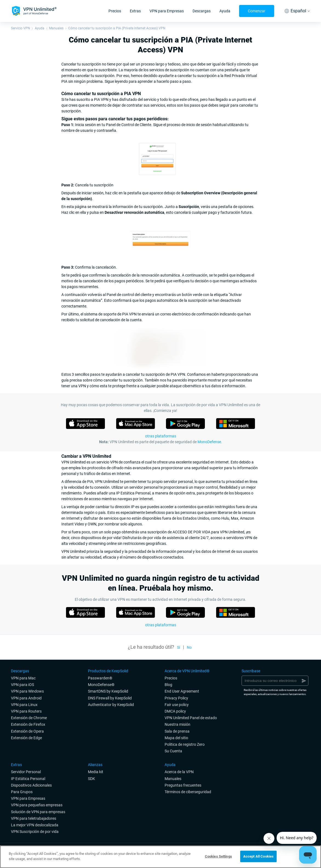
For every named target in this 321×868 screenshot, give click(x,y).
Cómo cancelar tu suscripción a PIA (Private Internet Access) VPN (117, 28)
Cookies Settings (218, 856)
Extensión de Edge (26, 738)
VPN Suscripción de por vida (35, 832)
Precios (115, 11)
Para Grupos (22, 792)
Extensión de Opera (27, 731)
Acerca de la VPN (179, 772)
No (189, 647)
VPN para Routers (26, 711)
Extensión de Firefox (28, 724)
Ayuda (225, 11)
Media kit (96, 772)
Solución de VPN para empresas (38, 812)
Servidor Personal (26, 772)
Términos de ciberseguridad (188, 792)
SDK (91, 779)
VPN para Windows (27, 691)
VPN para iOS (22, 685)
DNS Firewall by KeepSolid (110, 698)
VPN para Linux (24, 705)
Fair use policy (177, 705)
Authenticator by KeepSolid (111, 705)
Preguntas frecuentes (183, 785)
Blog (168, 685)
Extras (135, 11)
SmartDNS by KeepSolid (108, 691)
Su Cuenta (173, 751)
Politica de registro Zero (185, 744)
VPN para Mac (23, 678)
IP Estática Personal (28, 779)
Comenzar (257, 11)
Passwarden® (100, 678)
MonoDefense (209, 442)
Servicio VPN (21, 28)
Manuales (56, 28)
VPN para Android (26, 698)
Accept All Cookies (258, 856)
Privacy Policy (176, 698)
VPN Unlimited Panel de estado (191, 718)
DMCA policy (175, 711)
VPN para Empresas (167, 11)
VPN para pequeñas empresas (37, 805)
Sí (179, 647)
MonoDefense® (101, 685)
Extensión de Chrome (29, 718)
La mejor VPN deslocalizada (35, 825)
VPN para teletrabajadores (34, 818)
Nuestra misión (177, 724)
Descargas (202, 11)
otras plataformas (161, 436)
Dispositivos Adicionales (31, 785)
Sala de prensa (177, 731)
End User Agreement (182, 691)
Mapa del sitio (176, 738)
